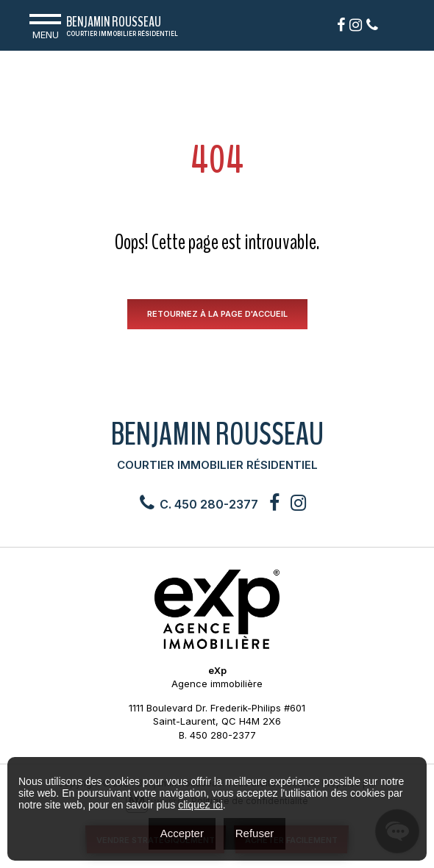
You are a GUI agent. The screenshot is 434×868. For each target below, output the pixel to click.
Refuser (255, 833)
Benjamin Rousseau (122, 28)
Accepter (182, 833)
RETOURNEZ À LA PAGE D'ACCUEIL (217, 314)
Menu (45, 25)
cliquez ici (200, 805)
